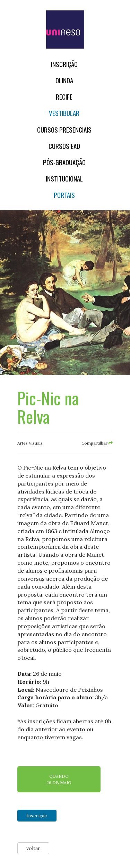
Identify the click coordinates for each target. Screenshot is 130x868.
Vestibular (64, 113)
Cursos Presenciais (64, 130)
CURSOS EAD (64, 146)
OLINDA (64, 80)
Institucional (64, 179)
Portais (64, 195)
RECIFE (64, 97)
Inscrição (64, 64)
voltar (33, 848)
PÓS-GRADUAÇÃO (64, 162)
